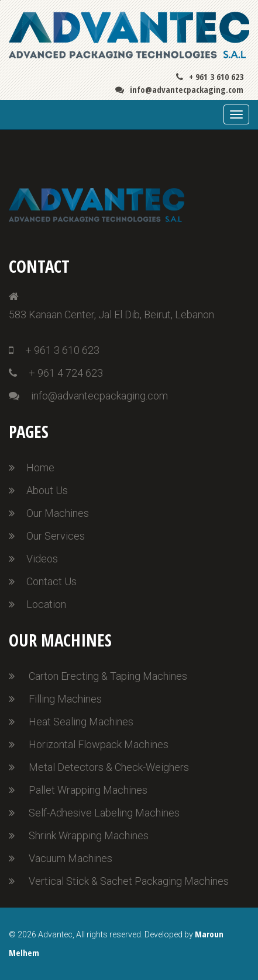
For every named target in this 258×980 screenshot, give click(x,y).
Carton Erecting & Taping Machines (108, 676)
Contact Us (51, 581)
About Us (47, 490)
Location (46, 604)
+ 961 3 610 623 (210, 77)
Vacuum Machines (70, 858)
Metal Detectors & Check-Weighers (109, 767)
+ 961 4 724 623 (56, 373)
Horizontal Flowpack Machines (99, 744)
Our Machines (58, 513)
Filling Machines (65, 699)
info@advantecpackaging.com (179, 90)
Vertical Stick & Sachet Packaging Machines (129, 881)
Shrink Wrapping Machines (89, 835)
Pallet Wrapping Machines (88, 790)
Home (40, 468)
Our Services (56, 536)
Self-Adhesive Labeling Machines (104, 813)
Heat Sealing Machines (81, 722)
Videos (42, 559)
